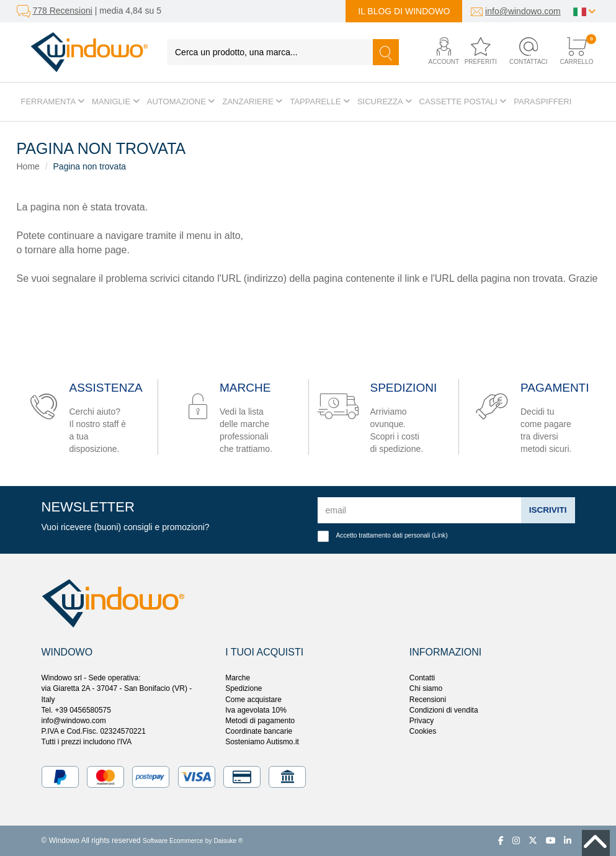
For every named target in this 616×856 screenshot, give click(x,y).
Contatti (422, 678)
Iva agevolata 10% (256, 710)
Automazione (181, 101)
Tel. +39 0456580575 (76, 710)
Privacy (422, 721)
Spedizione (243, 688)
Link (440, 535)
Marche (238, 678)
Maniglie (116, 101)
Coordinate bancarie (259, 731)
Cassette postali (463, 101)
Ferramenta (53, 101)
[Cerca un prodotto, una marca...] (270, 52)
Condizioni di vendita (444, 710)
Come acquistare (253, 700)
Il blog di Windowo (404, 11)
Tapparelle (320, 101)
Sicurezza (385, 101)
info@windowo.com (523, 11)
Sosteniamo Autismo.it (262, 742)
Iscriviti (547, 510)
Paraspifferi (542, 101)
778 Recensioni (62, 11)
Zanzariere (252, 101)
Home (28, 166)
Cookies (423, 731)
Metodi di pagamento (260, 721)
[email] (419, 510)
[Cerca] (386, 52)
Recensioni (428, 700)
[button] (436, 52)
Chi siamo (426, 688)
